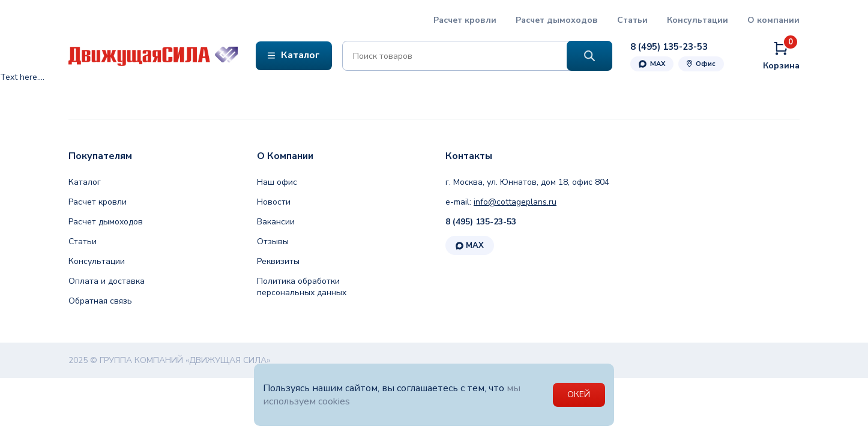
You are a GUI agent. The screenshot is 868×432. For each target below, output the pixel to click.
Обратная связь (100, 301)
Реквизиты (278, 261)
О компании (773, 20)
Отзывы (273, 241)
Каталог (85, 182)
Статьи (632, 20)
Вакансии (276, 222)
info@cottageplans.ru (515, 202)
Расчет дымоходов (557, 20)
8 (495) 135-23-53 (481, 222)
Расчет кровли (465, 20)
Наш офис (277, 182)
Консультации (698, 20)
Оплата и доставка (107, 281)
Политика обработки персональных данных (302, 287)
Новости (274, 202)
